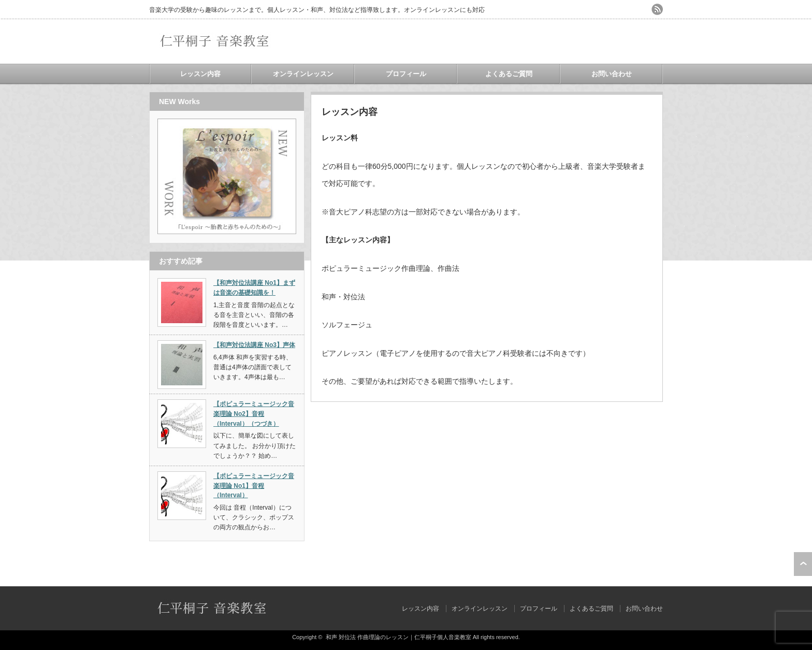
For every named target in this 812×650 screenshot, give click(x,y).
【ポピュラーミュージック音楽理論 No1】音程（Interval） (254, 486)
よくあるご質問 (509, 74)
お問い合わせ (612, 74)
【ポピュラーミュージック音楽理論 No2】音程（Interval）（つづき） (254, 414)
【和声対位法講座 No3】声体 (254, 345)
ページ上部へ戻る (803, 564)
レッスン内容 (200, 74)
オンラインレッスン (303, 74)
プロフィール (406, 74)
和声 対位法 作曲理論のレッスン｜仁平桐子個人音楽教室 (398, 637)
